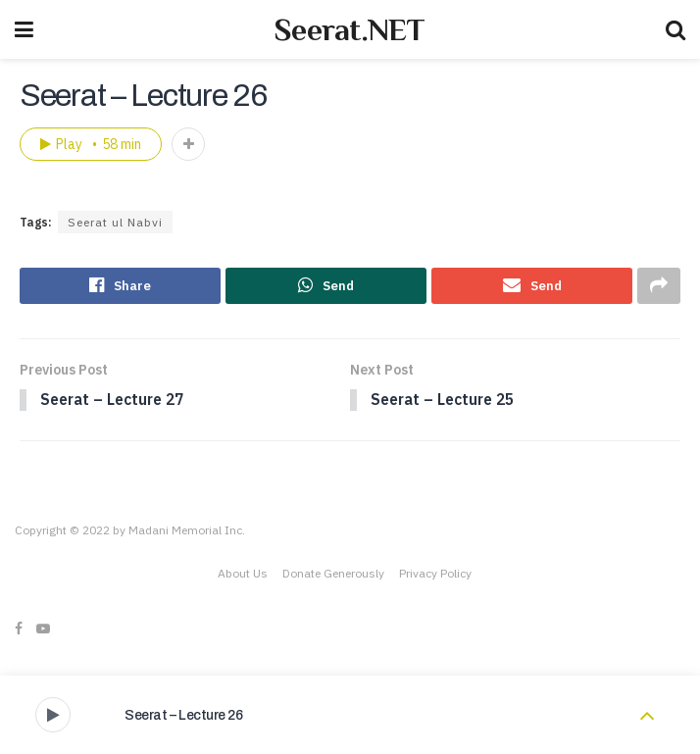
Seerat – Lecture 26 (184, 715)
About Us (243, 575)
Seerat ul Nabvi (115, 222)
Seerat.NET (350, 29)
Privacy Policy (435, 575)
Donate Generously (333, 575)
